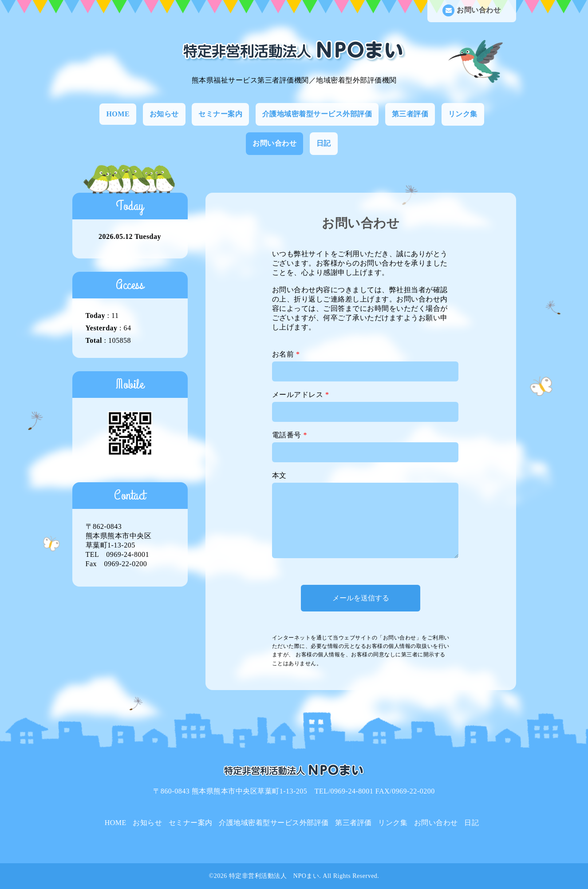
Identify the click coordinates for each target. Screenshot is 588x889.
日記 (324, 143)
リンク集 (463, 114)
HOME (118, 114)
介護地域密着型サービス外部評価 (317, 114)
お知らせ (164, 114)
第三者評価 (410, 114)
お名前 (286, 354)
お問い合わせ (472, 10)
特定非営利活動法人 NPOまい (274, 876)
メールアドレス (301, 395)
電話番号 (290, 435)
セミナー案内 (220, 114)
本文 (279, 475)
